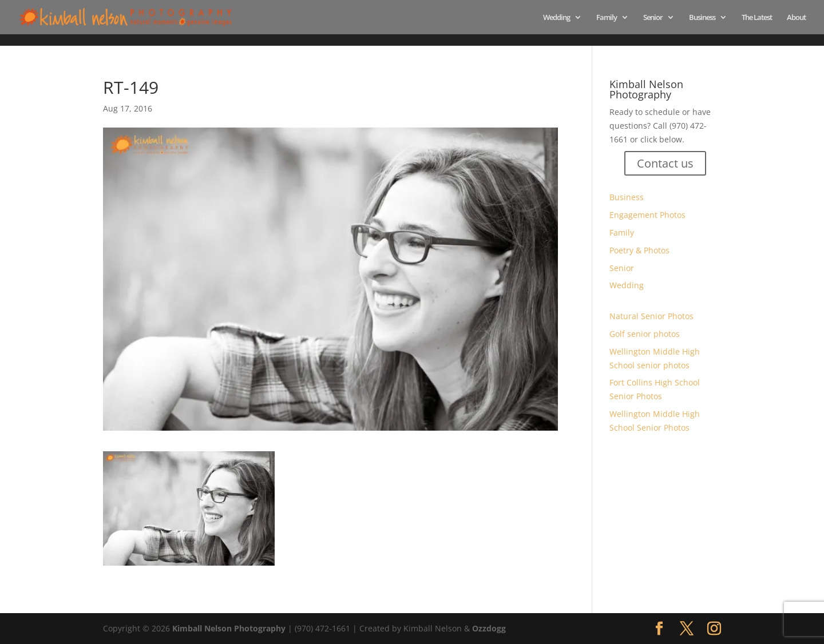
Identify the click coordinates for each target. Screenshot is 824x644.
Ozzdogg (489, 628)
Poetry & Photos (639, 250)
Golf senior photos (645, 334)
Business (702, 18)
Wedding (556, 18)
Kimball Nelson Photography (229, 628)
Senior (653, 18)
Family (607, 18)
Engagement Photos (647, 215)
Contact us (665, 163)
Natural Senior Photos (651, 316)
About (796, 18)
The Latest (757, 18)
